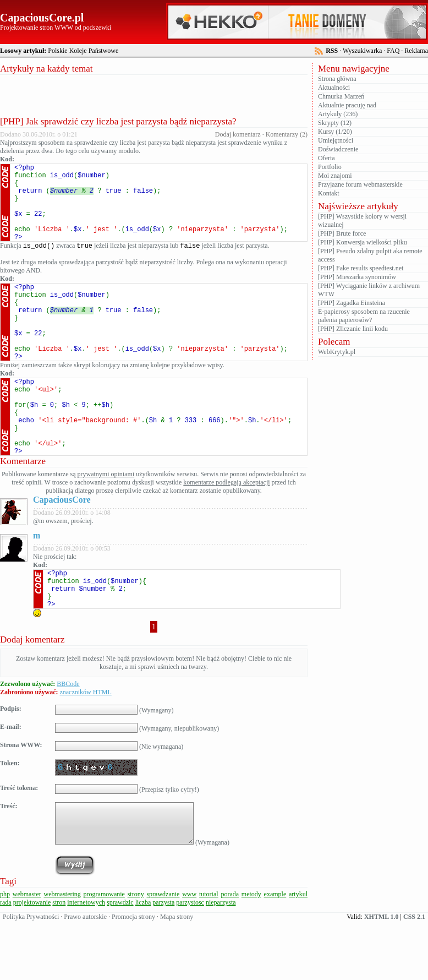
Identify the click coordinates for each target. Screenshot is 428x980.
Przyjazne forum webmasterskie (360, 184)
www (189, 953)
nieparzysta (221, 961)
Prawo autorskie (85, 976)
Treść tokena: (19, 847)
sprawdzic (120, 961)
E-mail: (11, 786)
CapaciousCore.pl (42, 18)
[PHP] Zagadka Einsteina (352, 303)
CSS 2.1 (414, 976)
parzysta (163, 961)
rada (6, 961)
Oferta (327, 158)
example (275, 953)
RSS (332, 51)
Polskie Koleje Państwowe (83, 51)
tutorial (209, 953)
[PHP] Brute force (342, 233)
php (5, 953)
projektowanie (32, 961)
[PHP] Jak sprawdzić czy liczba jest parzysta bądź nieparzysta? (118, 121)
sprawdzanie (163, 953)
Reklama (416, 51)
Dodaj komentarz (238, 134)
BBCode (68, 743)
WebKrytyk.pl (337, 352)
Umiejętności (336, 140)
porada (230, 953)
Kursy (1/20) (335, 132)
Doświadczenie (338, 149)
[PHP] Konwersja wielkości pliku (363, 242)
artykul (298, 953)
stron (59, 961)
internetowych (86, 961)
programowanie (104, 953)
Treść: (9, 865)
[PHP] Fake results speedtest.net (361, 268)
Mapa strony (177, 976)
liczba (143, 961)
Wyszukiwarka (362, 51)
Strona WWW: (21, 804)
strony (136, 953)
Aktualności (334, 88)
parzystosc (190, 961)
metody (251, 953)
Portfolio (330, 167)
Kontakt (329, 193)
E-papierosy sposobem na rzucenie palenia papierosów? (364, 316)
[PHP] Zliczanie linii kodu (353, 329)
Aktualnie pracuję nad (347, 105)
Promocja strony (133, 976)
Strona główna (337, 79)
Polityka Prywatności (31, 976)
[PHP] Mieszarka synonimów (357, 277)
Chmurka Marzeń (341, 96)
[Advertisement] (154, 94)
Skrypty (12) (335, 123)
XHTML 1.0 (382, 976)
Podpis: (11, 767)
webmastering (62, 953)
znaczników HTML (85, 751)
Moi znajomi (335, 176)
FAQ (393, 51)
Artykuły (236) (338, 114)
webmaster (27, 953)
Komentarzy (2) (287, 134)
